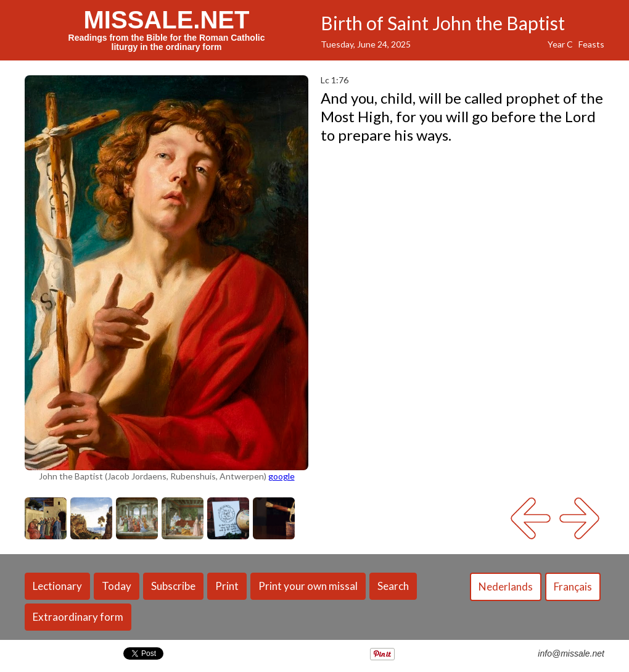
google (282, 476)
